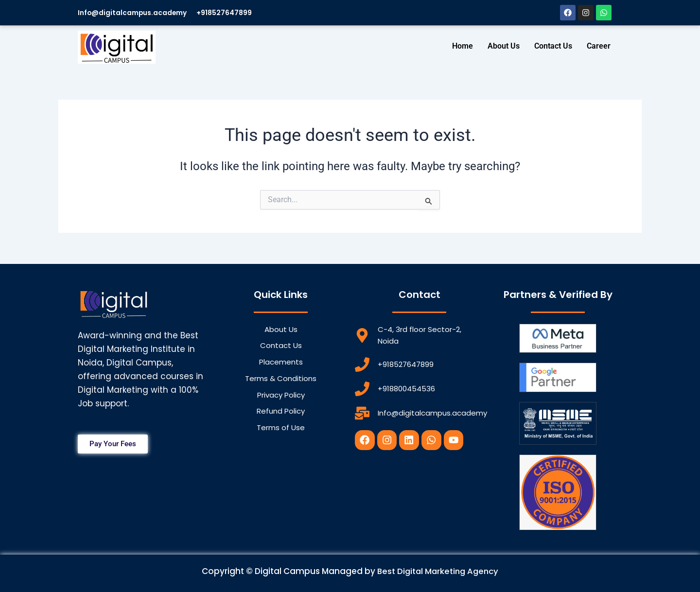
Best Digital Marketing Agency (438, 571)
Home (463, 46)
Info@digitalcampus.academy (138, 12)
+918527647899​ (237, 12)
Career (599, 46)
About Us (504, 46)
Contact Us (553, 46)
